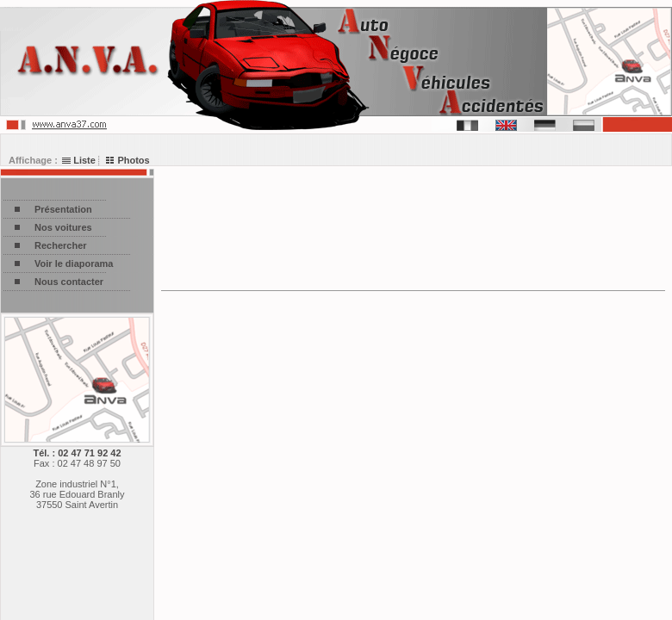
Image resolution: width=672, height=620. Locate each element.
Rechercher (61, 245)
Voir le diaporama (74, 263)
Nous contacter (69, 282)
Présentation (63, 209)
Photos (128, 160)
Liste (79, 160)
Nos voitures (63, 227)
